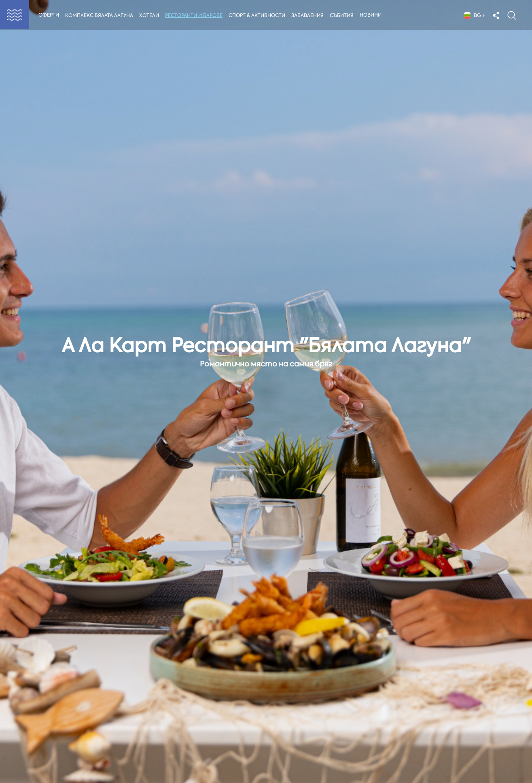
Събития (344, 15)
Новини (373, 15)
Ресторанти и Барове (195, 15)
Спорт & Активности (259, 15)
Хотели (150, 15)
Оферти (49, 15)
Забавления (309, 15)
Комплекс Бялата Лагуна (99, 15)
